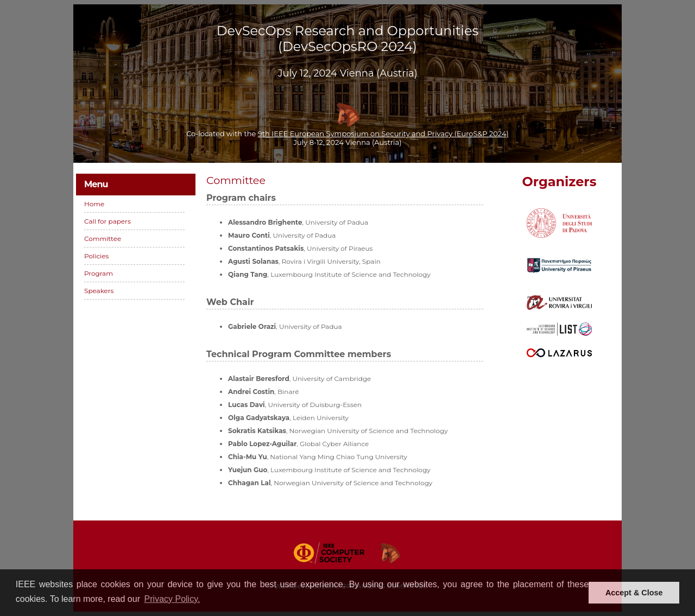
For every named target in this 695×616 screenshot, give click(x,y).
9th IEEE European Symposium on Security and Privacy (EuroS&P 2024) (383, 134)
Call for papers (108, 221)
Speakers (99, 291)
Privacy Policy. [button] (172, 599)
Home (94, 204)
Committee (103, 239)
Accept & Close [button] (634, 593)
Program (99, 273)
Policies (96, 256)
